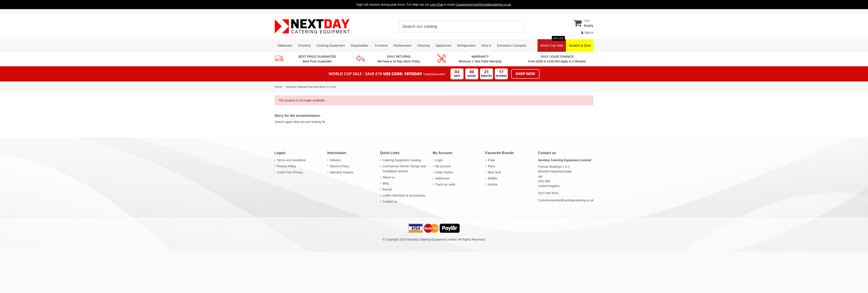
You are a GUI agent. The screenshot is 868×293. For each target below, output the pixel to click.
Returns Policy (340, 166)
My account (443, 166)
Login (439, 160)
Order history (444, 172)
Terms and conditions (291, 160)
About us (389, 177)
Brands (387, 189)
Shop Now (525, 74)
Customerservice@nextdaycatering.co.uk (566, 200)
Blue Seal (495, 172)
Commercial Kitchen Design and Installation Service (404, 169)
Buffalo (493, 178)
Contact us (390, 202)
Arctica (493, 184)
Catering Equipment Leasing (402, 160)
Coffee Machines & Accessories (404, 195)
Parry (492, 166)
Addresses (442, 178)
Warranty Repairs (342, 172)
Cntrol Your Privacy (290, 172)
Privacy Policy (287, 166)
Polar (492, 160)
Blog (386, 183)
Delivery (335, 160)
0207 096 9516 (548, 193)
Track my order (446, 184)
